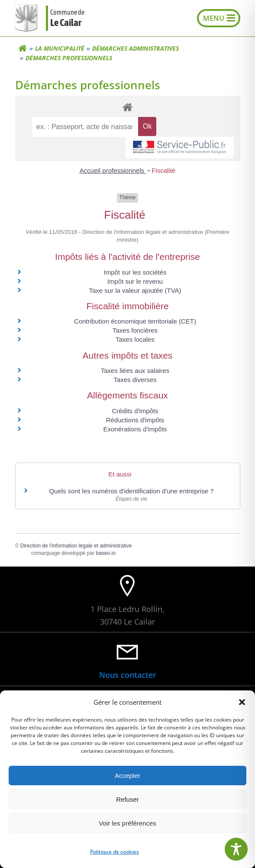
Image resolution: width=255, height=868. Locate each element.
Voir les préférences (127, 823)
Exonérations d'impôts (135, 429)
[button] (242, 702)
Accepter (127, 776)
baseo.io (106, 553)
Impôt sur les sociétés (135, 272)
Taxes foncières (135, 330)
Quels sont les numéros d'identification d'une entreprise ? (131, 491)
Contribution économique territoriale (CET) (135, 321)
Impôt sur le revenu (135, 281)
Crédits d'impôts (135, 411)
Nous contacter (128, 675)
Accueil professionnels (113, 170)
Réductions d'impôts (135, 420)
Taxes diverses (135, 380)
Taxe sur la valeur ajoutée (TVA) (135, 290)
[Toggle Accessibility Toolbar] (236, 849)
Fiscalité (163, 170)
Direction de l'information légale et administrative (76, 546)
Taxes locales (135, 339)
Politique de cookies (115, 852)
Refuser (127, 799)
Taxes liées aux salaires (135, 371)
